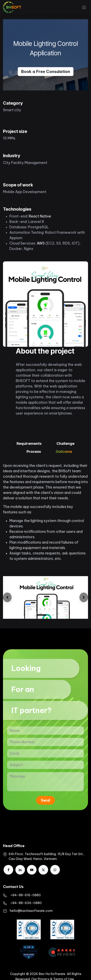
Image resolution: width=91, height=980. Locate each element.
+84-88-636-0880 (26, 903)
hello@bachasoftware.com (31, 911)
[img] (7, 597)
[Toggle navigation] (84, 7)
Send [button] (45, 800)
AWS (41, 243)
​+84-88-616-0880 (26, 895)
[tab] (29, 444)
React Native (40, 216)
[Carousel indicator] (53, 615)
